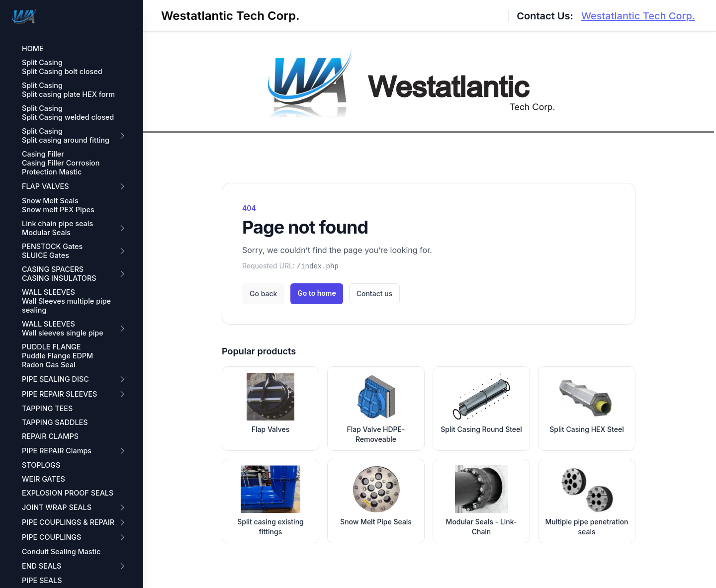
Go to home (316, 293)
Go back (263, 294)
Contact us (374, 294)
